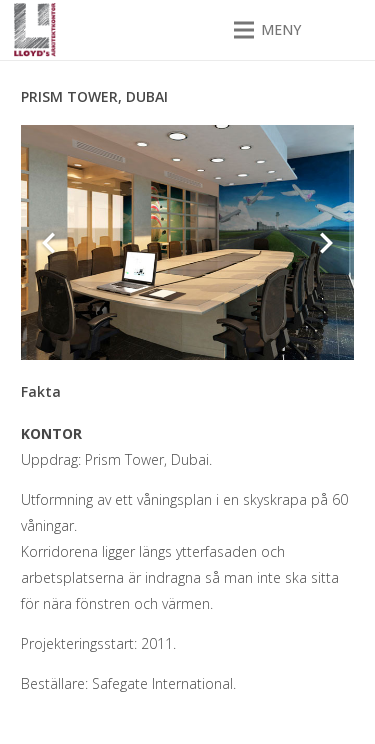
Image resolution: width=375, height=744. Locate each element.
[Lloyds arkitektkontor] (35, 30)
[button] (267, 30)
